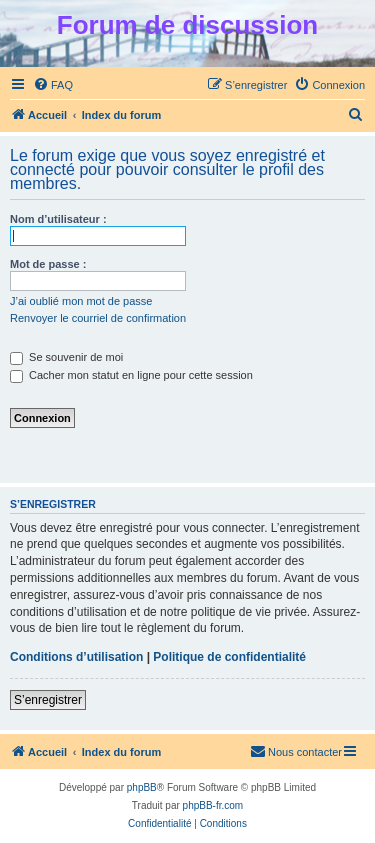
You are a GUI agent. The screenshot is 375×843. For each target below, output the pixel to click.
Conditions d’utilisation (76, 657)
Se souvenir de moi (66, 357)
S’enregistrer (48, 700)
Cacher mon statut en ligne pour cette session (131, 375)
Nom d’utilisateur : (58, 219)
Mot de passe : (48, 264)
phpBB (142, 787)
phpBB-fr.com (213, 805)
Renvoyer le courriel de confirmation (98, 318)
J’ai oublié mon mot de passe (81, 301)
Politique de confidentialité (229, 657)
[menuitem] (53, 85)
